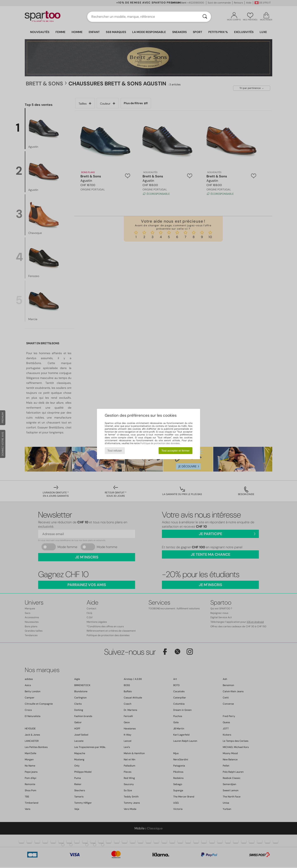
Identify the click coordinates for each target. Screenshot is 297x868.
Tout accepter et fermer (175, 451)
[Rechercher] (205, 17)
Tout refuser (115, 451)
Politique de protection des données (160, 443)
